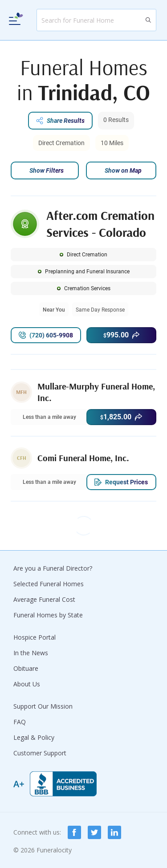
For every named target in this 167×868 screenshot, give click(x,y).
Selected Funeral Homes (49, 584)
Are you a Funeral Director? (53, 568)
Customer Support (40, 753)
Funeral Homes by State (48, 615)
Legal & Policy (34, 737)
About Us (27, 684)
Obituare (26, 668)
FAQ (20, 722)
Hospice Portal (35, 637)
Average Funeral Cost (44, 599)
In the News (31, 653)
